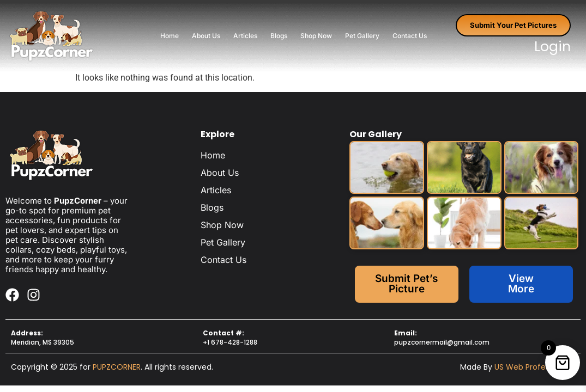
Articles (245, 36)
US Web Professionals (535, 367)
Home (170, 36)
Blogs (279, 36)
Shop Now (316, 36)
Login (552, 47)
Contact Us (410, 36)
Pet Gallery (362, 36)
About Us (206, 36)
